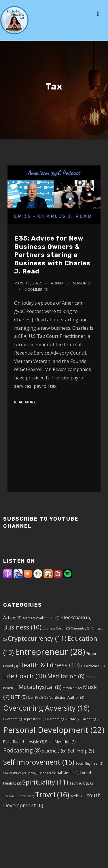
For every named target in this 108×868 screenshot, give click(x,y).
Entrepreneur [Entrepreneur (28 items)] (50, 652)
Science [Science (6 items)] (54, 750)
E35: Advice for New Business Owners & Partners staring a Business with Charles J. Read (52, 255)
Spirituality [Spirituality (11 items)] (45, 782)
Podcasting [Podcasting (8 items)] (22, 750)
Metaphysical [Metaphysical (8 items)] (40, 687)
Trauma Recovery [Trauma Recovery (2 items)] (19, 796)
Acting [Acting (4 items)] (12, 617)
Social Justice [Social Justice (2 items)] (39, 773)
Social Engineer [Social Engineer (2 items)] (89, 763)
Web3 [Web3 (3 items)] (78, 796)
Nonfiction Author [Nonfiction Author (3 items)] (66, 697)
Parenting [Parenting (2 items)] (91, 719)
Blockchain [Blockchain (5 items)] (76, 617)
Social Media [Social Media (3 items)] (65, 773)
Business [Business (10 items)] (22, 627)
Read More (25, 402)
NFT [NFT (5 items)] (19, 697)
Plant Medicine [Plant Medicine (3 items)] (60, 742)
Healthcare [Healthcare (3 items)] (93, 666)
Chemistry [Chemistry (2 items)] (81, 628)
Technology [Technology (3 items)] (82, 783)
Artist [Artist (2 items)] (29, 618)
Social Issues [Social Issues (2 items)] (14, 773)
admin (57, 283)
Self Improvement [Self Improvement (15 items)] (39, 762)
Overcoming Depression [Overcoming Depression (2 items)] (24, 719)
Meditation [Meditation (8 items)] (66, 676)
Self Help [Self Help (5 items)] (81, 751)
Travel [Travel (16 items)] (52, 794)
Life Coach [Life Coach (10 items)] (25, 676)
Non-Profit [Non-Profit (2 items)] (38, 698)
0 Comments (36, 289)
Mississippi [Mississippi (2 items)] (72, 688)
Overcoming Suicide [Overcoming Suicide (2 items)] (63, 719)
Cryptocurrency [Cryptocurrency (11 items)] (37, 638)
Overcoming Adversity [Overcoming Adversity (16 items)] (46, 708)
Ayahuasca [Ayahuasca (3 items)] (48, 618)
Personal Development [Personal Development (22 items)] (54, 730)
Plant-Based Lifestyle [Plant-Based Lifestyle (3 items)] (24, 742)
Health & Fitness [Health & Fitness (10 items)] (49, 665)
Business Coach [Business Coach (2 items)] (56, 628)
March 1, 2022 (28, 283)
